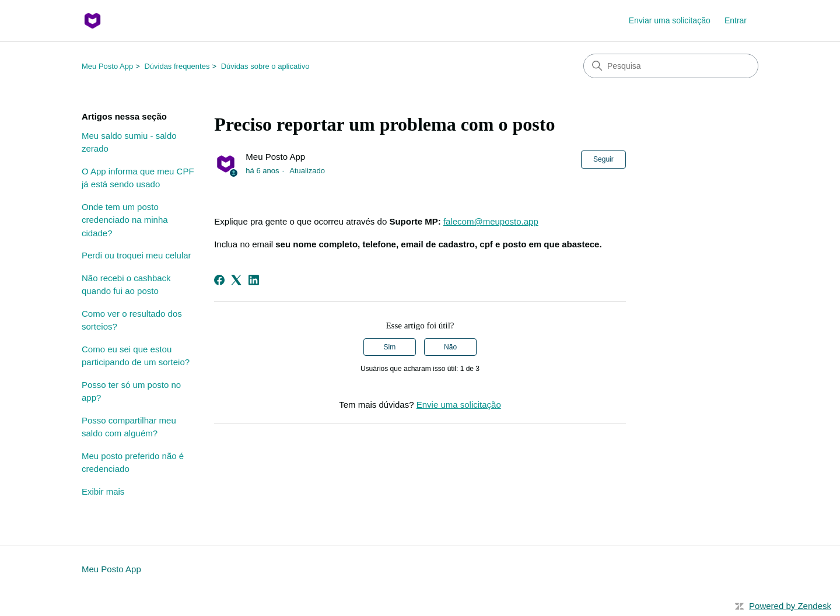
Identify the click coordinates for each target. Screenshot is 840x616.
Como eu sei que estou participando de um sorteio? (136, 356)
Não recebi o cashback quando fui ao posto (126, 285)
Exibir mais (103, 491)
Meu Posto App (107, 66)
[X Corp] (236, 280)
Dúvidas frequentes (177, 66)
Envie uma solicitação (459, 405)
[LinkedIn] (254, 280)
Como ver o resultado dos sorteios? (132, 320)
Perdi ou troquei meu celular (136, 255)
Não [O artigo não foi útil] (450, 347)
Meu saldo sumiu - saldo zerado (129, 142)
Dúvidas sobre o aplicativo (265, 66)
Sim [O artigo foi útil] (390, 347)
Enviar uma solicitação (670, 20)
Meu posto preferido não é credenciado (133, 463)
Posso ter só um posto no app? (131, 391)
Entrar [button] (736, 20)
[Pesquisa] (671, 66)
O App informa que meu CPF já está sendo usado (138, 178)
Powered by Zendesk (790, 606)
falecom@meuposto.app (491, 221)
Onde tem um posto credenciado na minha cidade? (125, 220)
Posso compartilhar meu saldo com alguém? (129, 427)
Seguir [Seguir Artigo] (603, 159)
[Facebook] (219, 280)
